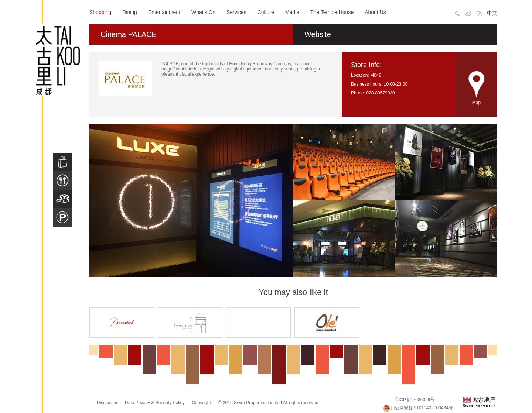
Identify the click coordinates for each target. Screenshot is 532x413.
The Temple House (332, 12)
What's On (203, 12)
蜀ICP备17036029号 (414, 400)
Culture (266, 12)
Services (236, 12)
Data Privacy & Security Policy (155, 403)
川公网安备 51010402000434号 (418, 408)
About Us (375, 12)
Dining (130, 12)
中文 (492, 13)
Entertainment (164, 12)
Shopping (100, 12)
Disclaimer (107, 403)
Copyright (201, 403)
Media (292, 12)
